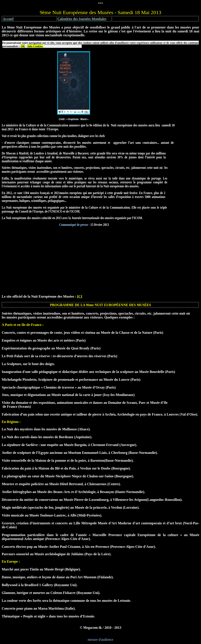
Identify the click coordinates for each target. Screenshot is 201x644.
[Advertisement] (100, 261)
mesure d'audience (101, 640)
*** (101, 4)
